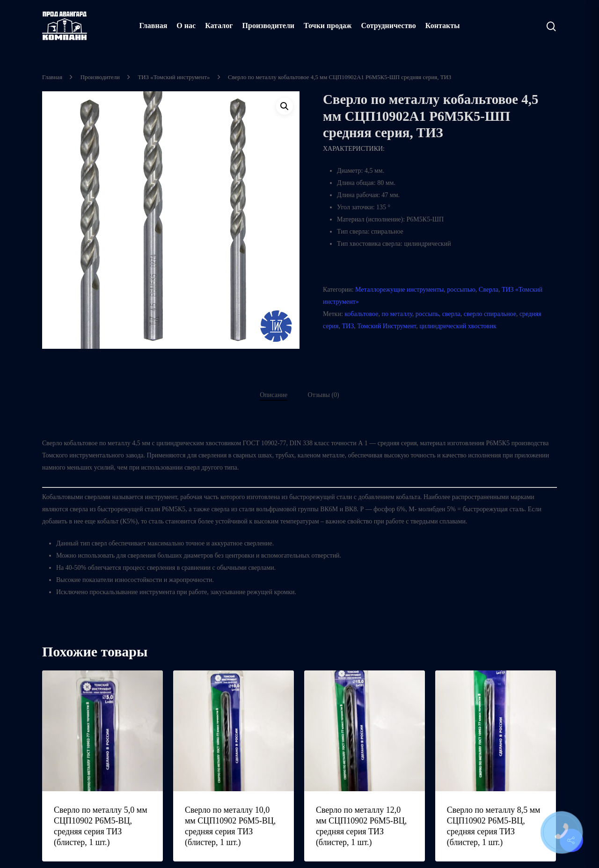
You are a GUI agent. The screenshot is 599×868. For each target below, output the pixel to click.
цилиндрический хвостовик (458, 326)
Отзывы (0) (324, 395)
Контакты (443, 26)
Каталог (219, 26)
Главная (153, 26)
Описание (274, 395)
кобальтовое (361, 314)
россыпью (461, 290)
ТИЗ (348, 326)
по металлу (397, 314)
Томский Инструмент (387, 326)
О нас (186, 26)
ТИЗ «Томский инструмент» (174, 77)
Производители (269, 26)
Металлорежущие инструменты (399, 290)
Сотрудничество (388, 26)
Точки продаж (328, 26)
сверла (451, 314)
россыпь (427, 314)
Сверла (489, 290)
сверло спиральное (490, 314)
